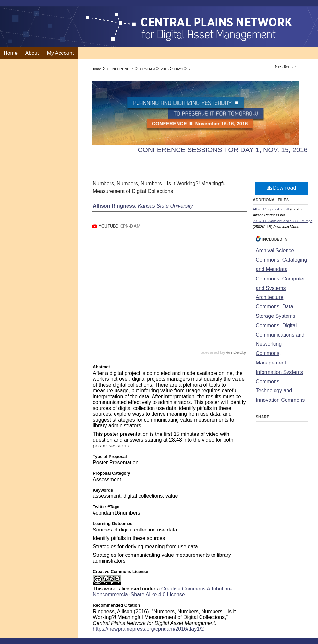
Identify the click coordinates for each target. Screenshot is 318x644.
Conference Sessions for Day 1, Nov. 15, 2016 (223, 150)
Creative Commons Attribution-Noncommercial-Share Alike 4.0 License (162, 592)
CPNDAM (148, 69)
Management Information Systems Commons (279, 372)
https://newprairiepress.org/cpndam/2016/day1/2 (148, 629)
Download (281, 188)
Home (96, 69)
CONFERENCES (121, 69)
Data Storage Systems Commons (275, 316)
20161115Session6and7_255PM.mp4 (283, 221)
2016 (165, 69)
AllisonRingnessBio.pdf (271, 209)
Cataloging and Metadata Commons (281, 269)
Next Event (284, 66)
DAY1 (179, 69)
